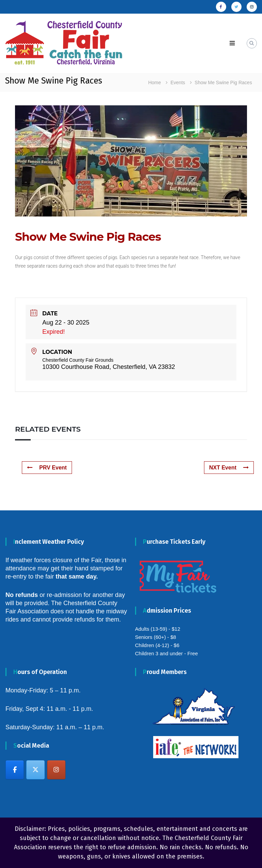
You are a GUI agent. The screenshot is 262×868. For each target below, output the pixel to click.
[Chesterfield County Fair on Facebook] (15, 770)
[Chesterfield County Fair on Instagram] (56, 770)
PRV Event (47, 468)
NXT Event (229, 468)
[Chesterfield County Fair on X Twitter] (35, 770)
